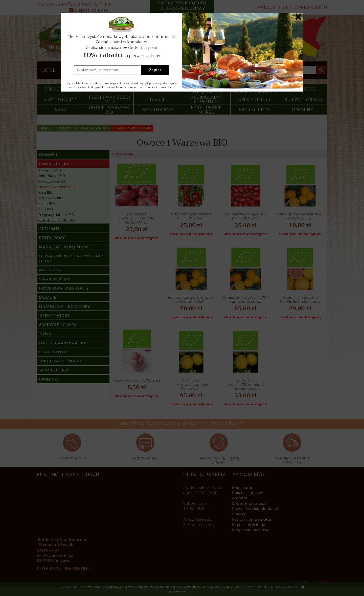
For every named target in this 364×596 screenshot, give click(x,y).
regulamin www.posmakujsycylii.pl (131, 83)
